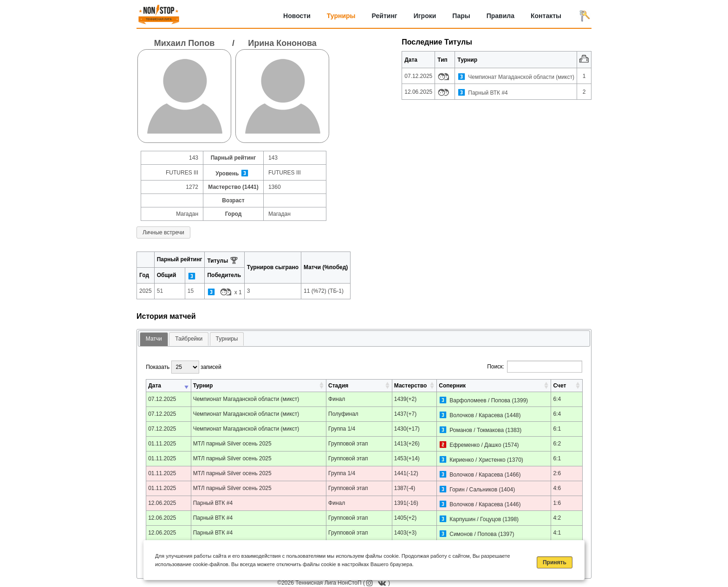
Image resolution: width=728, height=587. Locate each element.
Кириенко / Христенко (478, 460)
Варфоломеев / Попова (480, 400)
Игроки (425, 16)
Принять (555, 562)
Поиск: (535, 367)
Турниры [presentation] (227, 339)
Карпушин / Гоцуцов (475, 519)
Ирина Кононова (282, 43)
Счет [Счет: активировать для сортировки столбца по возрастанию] (559, 386)
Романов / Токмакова (477, 430)
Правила (500, 16)
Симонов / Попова (473, 534)
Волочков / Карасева (476, 415)
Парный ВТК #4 (488, 93)
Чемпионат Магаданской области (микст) (521, 77)
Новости (297, 16)
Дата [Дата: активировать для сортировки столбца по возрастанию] (155, 386)
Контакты (546, 16)
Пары (461, 16)
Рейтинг (385, 16)
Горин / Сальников (473, 490)
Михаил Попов (184, 43)
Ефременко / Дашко (475, 445)
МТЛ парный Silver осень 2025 (232, 444)
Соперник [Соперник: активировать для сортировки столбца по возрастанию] (452, 386)
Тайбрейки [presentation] (189, 339)
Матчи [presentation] (154, 339)
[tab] (154, 339)
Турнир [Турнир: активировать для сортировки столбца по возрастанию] (203, 386)
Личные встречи (163, 232)
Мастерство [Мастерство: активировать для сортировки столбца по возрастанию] (410, 386)
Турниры (341, 16)
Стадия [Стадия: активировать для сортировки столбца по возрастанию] (338, 386)
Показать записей (183, 367)
